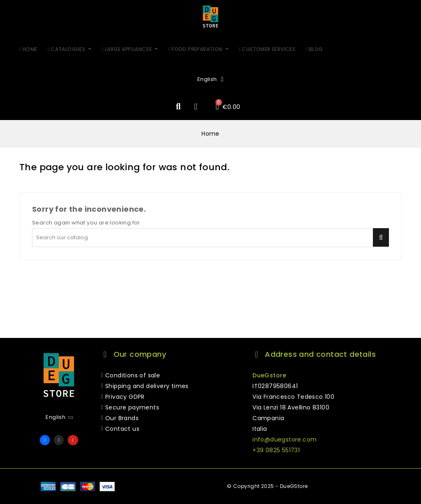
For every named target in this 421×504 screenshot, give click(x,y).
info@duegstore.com (285, 439)
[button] (178, 107)
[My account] (196, 106)
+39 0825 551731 (276, 450)
